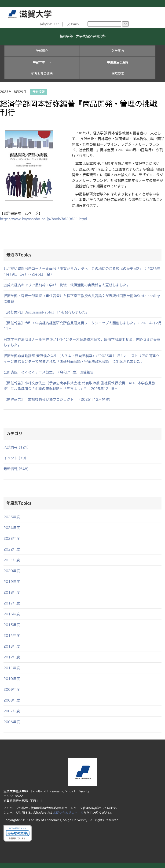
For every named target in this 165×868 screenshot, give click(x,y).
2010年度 (12, 679)
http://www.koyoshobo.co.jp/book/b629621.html (44, 219)
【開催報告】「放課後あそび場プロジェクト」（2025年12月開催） (58, 399)
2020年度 (12, 571)
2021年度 (12, 560)
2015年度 (12, 625)
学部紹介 (42, 51)
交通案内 (73, 24)
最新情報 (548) (16, 469)
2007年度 (12, 711)
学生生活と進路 (118, 62)
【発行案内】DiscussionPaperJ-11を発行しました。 (46, 312)
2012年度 (12, 657)
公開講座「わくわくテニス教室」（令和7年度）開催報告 (49, 372)
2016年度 (12, 614)
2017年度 (12, 603)
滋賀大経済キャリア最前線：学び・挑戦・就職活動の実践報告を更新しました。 (67, 285)
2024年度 (12, 528)
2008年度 (12, 700)
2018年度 (12, 592)
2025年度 (12, 517)
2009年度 (12, 689)
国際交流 (118, 74)
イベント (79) (15, 458)
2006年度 (12, 722)
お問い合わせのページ (68, 813)
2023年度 (12, 538)
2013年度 (12, 646)
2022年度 (12, 549)
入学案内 (118, 51)
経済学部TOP (49, 24)
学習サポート (42, 62)
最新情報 (39, 92)
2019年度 (12, 582)
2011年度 (12, 668)
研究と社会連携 (42, 74)
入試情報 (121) (16, 447)
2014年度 (12, 636)
